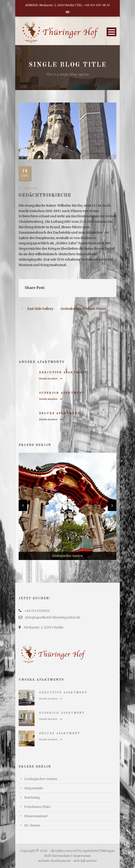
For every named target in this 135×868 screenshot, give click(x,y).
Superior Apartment (62, 393)
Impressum (82, 856)
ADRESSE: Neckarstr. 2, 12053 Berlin (50, 5)
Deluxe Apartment (60, 413)
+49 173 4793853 (37, 611)
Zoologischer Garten (41, 779)
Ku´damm (32, 825)
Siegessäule (34, 788)
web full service (85, 861)
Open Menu (111, 32)
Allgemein (31, 188)
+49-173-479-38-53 (97, 5)
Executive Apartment (63, 373)
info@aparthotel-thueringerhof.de (53, 617)
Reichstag (32, 797)
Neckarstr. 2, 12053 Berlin (44, 627)
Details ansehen (51, 379)
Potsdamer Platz (37, 807)
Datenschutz (61, 856)
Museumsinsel (36, 816)
